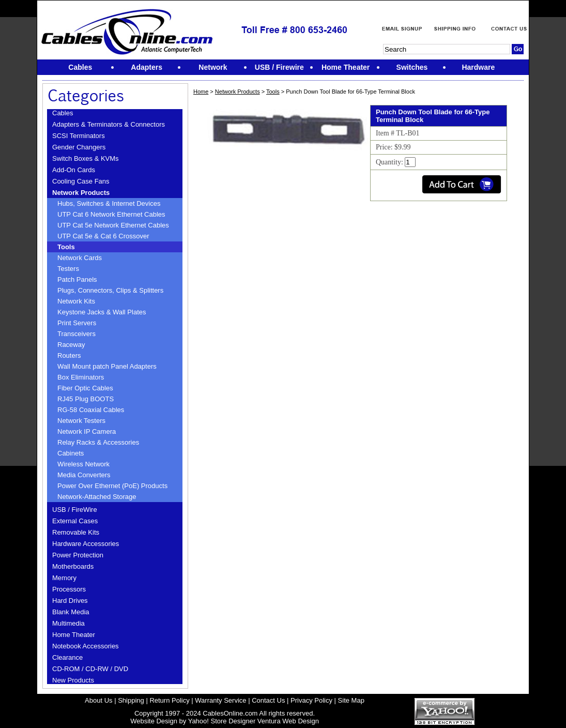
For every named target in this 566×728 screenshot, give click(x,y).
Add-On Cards (74, 170)
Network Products (81, 193)
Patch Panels (77, 279)
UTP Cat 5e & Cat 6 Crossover (103, 236)
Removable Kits (76, 532)
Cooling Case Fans (81, 181)
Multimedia (68, 623)
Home (201, 92)
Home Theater (74, 635)
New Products (73, 680)
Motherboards (73, 566)
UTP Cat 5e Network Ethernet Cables (113, 225)
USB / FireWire (75, 510)
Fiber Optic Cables (85, 388)
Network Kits (76, 301)
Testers (68, 269)
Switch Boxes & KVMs (86, 158)
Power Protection (78, 555)
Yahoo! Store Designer (222, 721)
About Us (98, 700)
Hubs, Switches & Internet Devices (109, 203)
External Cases (75, 521)
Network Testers (81, 421)
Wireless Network (83, 464)
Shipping (131, 700)
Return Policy (169, 700)
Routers (69, 355)
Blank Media (71, 612)
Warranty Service (220, 700)
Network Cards (80, 258)
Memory (64, 578)
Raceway (71, 345)
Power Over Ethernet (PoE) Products (112, 486)
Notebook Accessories (86, 646)
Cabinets (71, 453)
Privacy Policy (311, 700)
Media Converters (84, 475)
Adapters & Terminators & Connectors (109, 124)
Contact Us (268, 700)
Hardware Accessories (86, 544)
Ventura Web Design (288, 721)
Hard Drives (70, 601)
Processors (69, 589)
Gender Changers (79, 147)
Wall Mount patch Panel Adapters (107, 366)
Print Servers (77, 323)
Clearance (67, 657)
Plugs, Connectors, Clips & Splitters (110, 290)
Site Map (351, 700)
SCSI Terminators (79, 136)
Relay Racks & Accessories (98, 442)
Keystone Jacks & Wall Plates (102, 312)
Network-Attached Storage (97, 497)
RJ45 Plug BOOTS (86, 399)
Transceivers (77, 334)
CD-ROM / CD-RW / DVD (90, 669)
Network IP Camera (87, 431)
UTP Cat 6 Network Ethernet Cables (111, 214)
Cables (63, 113)
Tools (66, 247)
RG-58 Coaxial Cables (91, 410)
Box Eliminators (81, 377)
